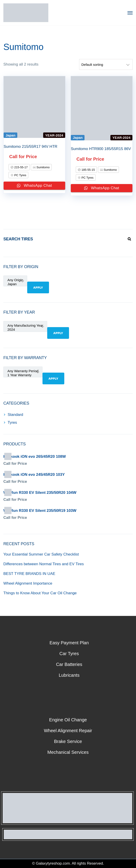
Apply (38, 287)
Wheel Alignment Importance (28, 583)
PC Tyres (20, 175)
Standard (15, 415)
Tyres (12, 423)
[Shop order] (106, 64)
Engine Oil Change (68, 720)
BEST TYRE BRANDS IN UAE (29, 574)
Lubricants (69, 675)
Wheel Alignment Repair (68, 731)
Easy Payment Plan (69, 643)
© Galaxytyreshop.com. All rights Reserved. (68, 863)
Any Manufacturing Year (25, 326)
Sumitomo (43, 167)
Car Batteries (69, 664)
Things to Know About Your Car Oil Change (40, 593)
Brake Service (68, 741)
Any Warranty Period (23, 371)
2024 (25, 330)
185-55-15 (88, 170)
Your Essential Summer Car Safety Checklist (41, 554)
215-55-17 (21, 167)
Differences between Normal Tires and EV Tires (44, 564)
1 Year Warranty (23, 375)
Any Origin (15, 280)
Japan (15, 284)
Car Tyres (69, 654)
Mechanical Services (68, 752)
